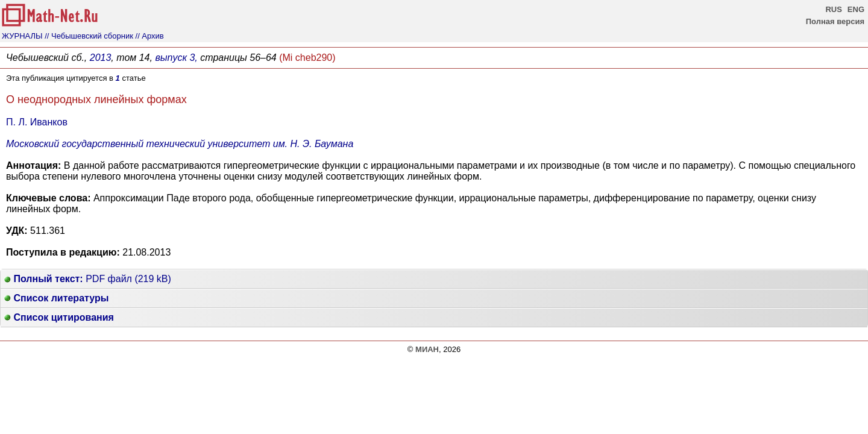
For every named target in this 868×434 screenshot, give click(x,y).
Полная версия (835, 21)
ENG (856, 9)
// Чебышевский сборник (89, 36)
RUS (833, 9)
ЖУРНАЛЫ (22, 36)
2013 (101, 58)
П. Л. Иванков (37, 122)
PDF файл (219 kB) (88, 279)
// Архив (150, 36)
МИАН (427, 349)
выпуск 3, (176, 58)
